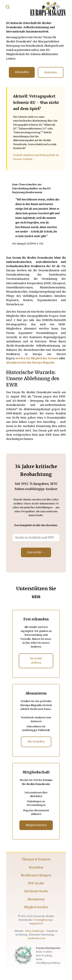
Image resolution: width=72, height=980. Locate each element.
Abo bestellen (36, 742)
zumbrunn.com (36, 938)
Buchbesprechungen (36, 875)
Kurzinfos (36, 867)
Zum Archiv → (36, 552)
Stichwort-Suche (36, 891)
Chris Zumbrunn (35, 931)
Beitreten (51, 72)
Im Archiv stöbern (36, 661)
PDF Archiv (36, 883)
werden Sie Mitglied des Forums (37, 358)
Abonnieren (36, 899)
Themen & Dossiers (36, 859)
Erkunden (22, 72)
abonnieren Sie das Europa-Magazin (30, 363)
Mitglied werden (36, 825)
